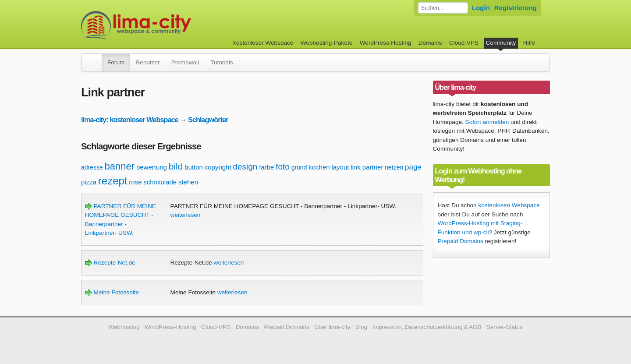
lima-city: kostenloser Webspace (130, 120)
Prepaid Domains (461, 241)
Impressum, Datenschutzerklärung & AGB (427, 327)
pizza (89, 182)
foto (283, 167)
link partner (367, 167)
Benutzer (148, 62)
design (245, 167)
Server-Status (505, 327)
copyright (218, 167)
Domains (430, 43)
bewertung (152, 167)
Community (501, 43)
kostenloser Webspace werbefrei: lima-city (169, 25)
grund (299, 167)
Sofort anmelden (487, 122)
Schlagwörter (208, 120)
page (413, 167)
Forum (116, 62)
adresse (92, 167)
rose (135, 182)
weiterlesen (186, 215)
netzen (394, 167)
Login (481, 8)
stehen (188, 182)
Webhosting (124, 327)
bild (176, 166)
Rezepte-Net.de (110, 263)
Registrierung (516, 8)
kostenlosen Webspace (509, 205)
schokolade (160, 182)
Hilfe (529, 43)
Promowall (185, 62)
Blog (361, 327)
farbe (266, 167)
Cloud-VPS (464, 43)
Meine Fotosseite (112, 292)
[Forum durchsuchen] (443, 8)
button (194, 167)
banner (120, 166)
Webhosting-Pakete (326, 43)
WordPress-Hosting (386, 43)
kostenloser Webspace (263, 43)
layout (340, 167)
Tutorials (222, 62)
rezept (113, 181)
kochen (319, 167)
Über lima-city (332, 327)
